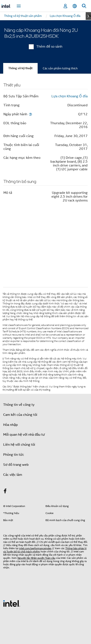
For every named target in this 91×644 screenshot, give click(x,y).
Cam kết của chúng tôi (20, 415)
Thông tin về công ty (19, 405)
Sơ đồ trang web (16, 465)
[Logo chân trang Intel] (12, 603)
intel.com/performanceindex (35, 548)
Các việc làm (13, 475)
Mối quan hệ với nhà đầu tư (24, 435)
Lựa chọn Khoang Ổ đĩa (70, 96)
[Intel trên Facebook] (5, 492)
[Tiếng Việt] (75, 6)
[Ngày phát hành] (30, 114)
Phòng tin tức (14, 455)
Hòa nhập (11, 425)
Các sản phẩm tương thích (60, 68)
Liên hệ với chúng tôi (19, 445)
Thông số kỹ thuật (20, 68)
